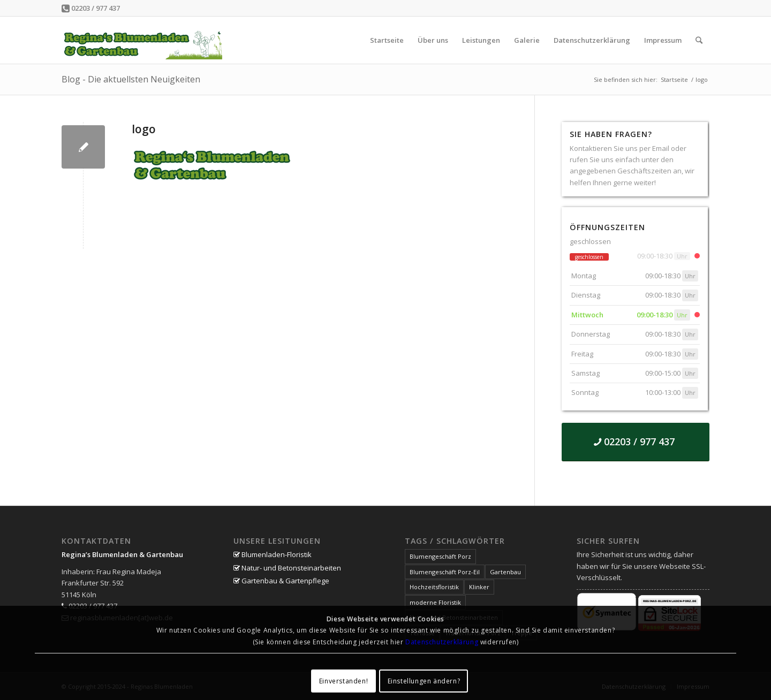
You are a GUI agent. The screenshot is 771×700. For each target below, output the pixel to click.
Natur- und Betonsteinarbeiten (287, 568)
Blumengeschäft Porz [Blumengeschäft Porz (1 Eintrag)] (440, 556)
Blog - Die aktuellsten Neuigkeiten (131, 79)
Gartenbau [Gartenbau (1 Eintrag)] (505, 572)
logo (144, 129)
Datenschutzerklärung (442, 642)
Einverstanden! (343, 681)
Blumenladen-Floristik (273, 554)
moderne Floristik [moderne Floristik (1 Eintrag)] (435, 602)
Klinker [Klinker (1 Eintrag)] (479, 587)
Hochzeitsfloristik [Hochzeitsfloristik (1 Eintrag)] (434, 587)
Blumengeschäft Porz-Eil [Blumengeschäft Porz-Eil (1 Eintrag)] (445, 572)
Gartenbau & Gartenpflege (281, 581)
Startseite (674, 79)
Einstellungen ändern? (424, 681)
